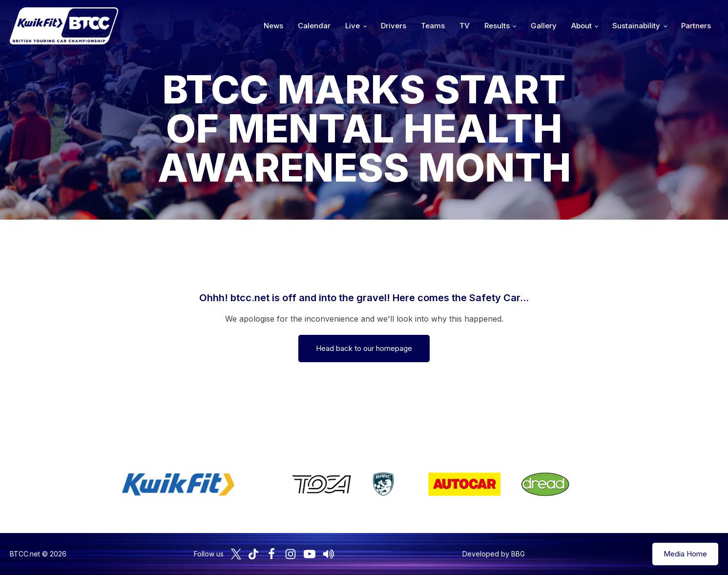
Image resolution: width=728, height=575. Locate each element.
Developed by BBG (494, 554)
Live (353, 26)
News (273, 26)
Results (497, 26)
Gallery (544, 26)
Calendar (314, 26)
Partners (696, 26)
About (582, 26)
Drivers (394, 26)
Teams (433, 26)
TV (465, 26)
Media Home (685, 554)
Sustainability (636, 26)
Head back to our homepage (364, 348)
